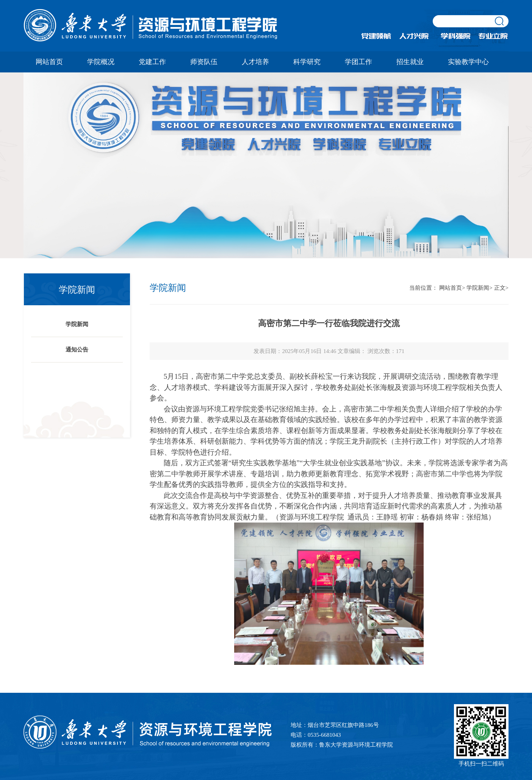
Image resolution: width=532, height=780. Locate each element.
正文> (501, 288)
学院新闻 (77, 324)
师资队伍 (204, 62)
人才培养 (255, 62)
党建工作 (152, 62)
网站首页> (452, 288)
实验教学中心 (468, 62)
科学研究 (307, 62)
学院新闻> (479, 288)
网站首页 (49, 62)
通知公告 (77, 350)
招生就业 (410, 62)
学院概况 (101, 62)
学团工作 (358, 62)
